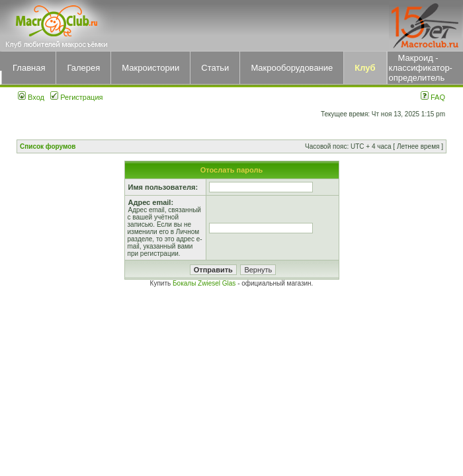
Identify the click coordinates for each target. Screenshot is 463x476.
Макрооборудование (292, 68)
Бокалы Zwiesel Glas (205, 283)
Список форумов (48, 146)
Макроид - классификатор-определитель (421, 68)
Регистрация (76, 97)
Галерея (83, 68)
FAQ (433, 97)
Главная (29, 68)
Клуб (365, 68)
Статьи (215, 68)
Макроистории (150, 68)
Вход (31, 97)
